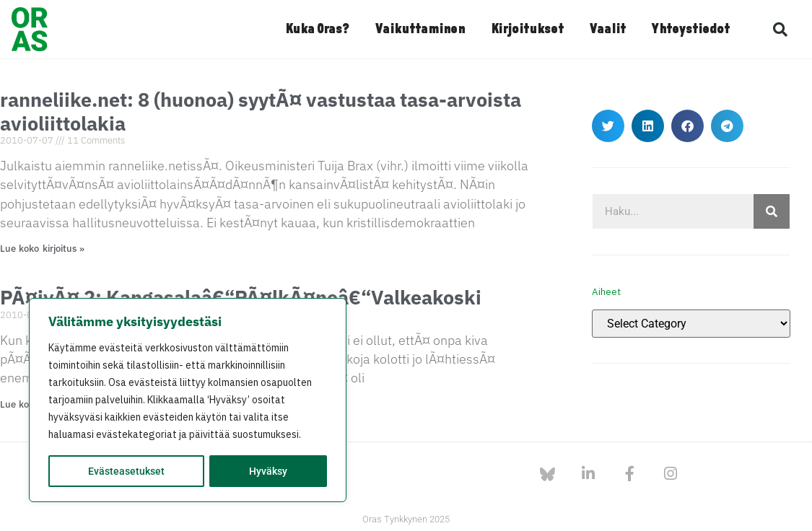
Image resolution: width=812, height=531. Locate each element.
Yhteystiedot (691, 30)
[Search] (772, 211)
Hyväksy (268, 471)
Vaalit (608, 30)
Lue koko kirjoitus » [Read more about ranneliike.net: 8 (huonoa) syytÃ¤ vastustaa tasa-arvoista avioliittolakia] (42, 249)
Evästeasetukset (126, 471)
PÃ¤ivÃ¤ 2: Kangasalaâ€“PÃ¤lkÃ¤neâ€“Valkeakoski (241, 297)
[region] (188, 400)
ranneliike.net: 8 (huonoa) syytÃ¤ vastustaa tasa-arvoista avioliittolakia (261, 111)
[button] (780, 30)
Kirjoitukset (527, 30)
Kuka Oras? (317, 30)
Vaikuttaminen (420, 30)
